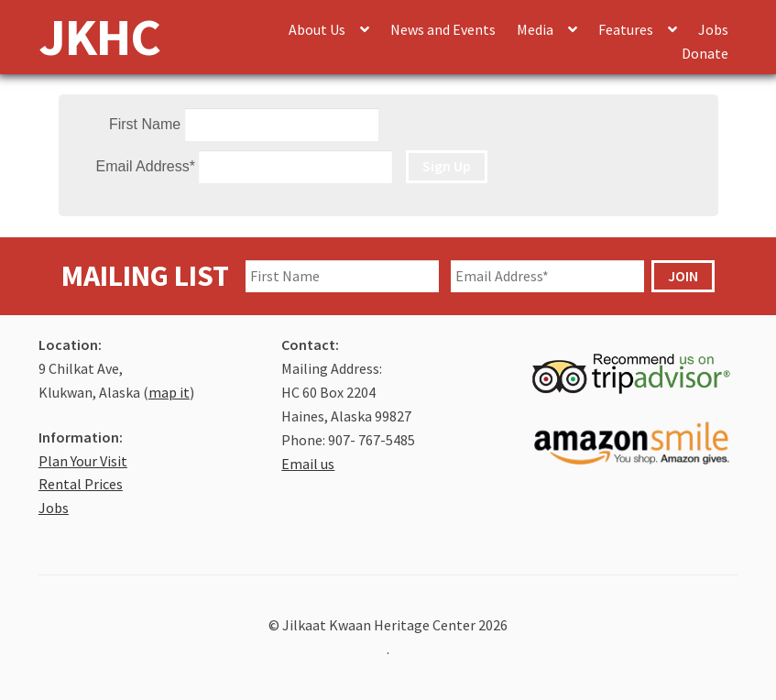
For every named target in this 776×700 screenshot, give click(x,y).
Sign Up (447, 166)
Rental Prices (81, 484)
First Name (145, 124)
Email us (308, 464)
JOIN (683, 276)
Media (535, 29)
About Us (317, 29)
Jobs (713, 29)
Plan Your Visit (83, 461)
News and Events (443, 29)
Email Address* (146, 166)
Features (626, 29)
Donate (705, 53)
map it (169, 392)
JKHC (99, 36)
